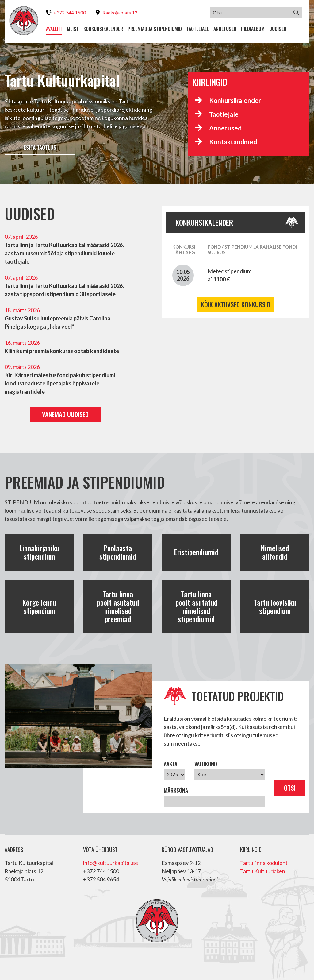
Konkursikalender (103, 29)
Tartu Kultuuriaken (263, 871)
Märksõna (176, 790)
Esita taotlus (40, 147)
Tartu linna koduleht (264, 863)
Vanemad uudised (65, 414)
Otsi (290, 788)
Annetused (225, 29)
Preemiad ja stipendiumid (155, 29)
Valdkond (206, 764)
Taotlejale (198, 29)
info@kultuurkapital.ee (111, 863)
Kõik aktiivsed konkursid (235, 304)
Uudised (278, 29)
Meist (73, 29)
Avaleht (54, 29)
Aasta (170, 764)
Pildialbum (253, 29)
